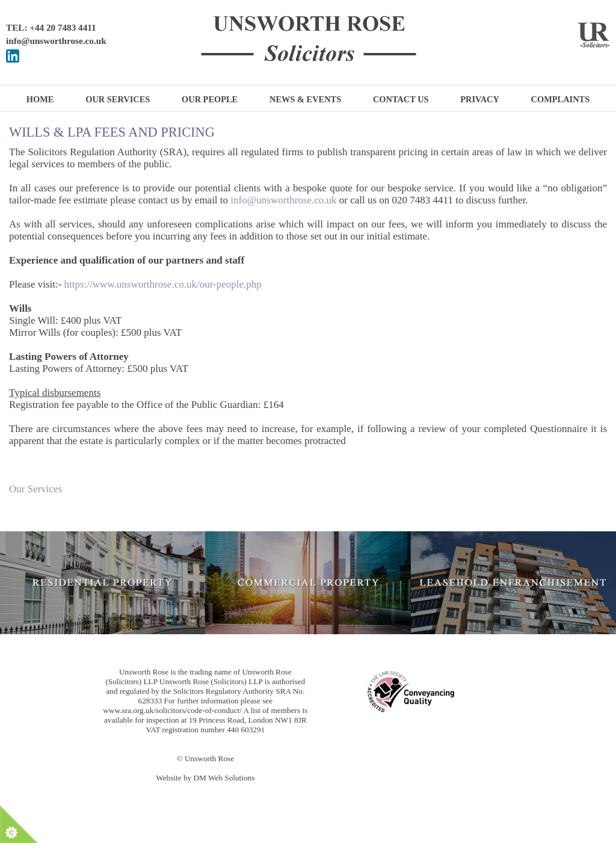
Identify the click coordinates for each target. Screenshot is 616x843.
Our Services (118, 99)
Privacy (480, 99)
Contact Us (401, 99)
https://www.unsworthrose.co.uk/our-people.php (163, 284)
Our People (210, 99)
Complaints (561, 99)
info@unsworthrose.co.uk (56, 41)
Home (40, 99)
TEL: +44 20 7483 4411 (51, 27)
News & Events (305, 99)
